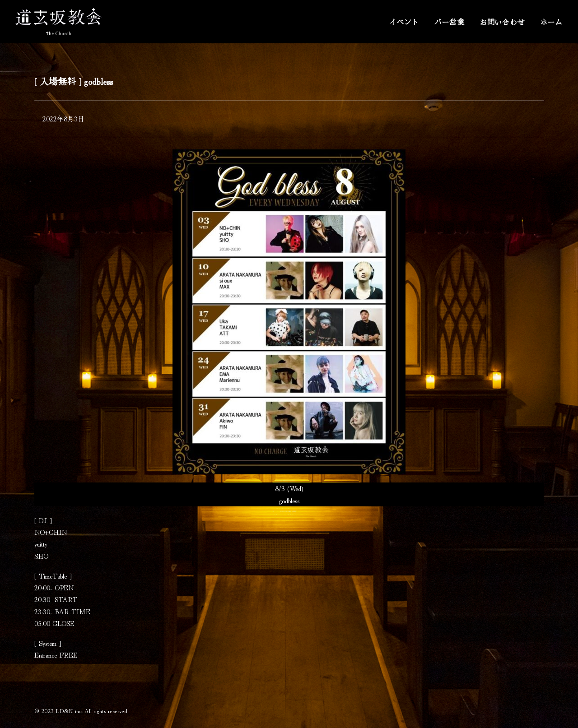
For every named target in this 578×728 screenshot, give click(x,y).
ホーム (551, 22)
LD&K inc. (69, 711)
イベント (404, 22)
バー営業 (450, 22)
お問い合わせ (502, 22)
